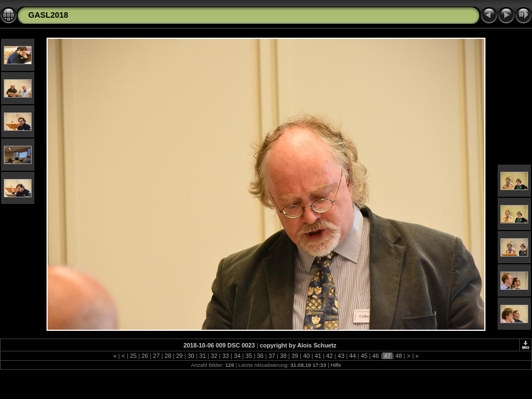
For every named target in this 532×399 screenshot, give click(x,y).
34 (237, 356)
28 (168, 356)
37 (272, 356)
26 (145, 356)
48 (399, 356)
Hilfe (336, 365)
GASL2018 (48, 15)
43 (341, 356)
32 (214, 356)
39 (295, 356)
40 (306, 356)
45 (364, 356)
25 (133, 356)
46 (376, 356)
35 (249, 356)
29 (180, 356)
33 (226, 356)
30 (191, 356)
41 (318, 356)
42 (330, 356)
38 (283, 356)
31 (202, 356)
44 (352, 356)
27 (156, 356)
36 (260, 356)
